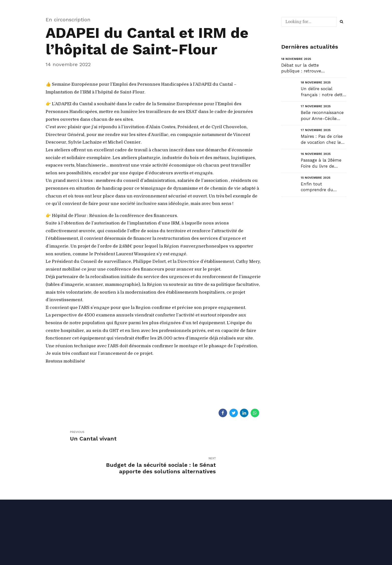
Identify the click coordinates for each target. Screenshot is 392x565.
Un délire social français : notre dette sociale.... (323, 92)
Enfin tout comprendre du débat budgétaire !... (321, 187)
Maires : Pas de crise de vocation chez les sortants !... (322, 140)
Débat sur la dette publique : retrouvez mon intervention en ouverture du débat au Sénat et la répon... (302, 69)
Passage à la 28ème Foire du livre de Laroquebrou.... (321, 163)
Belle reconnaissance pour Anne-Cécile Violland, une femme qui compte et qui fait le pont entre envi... (324, 116)
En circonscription (68, 20)
